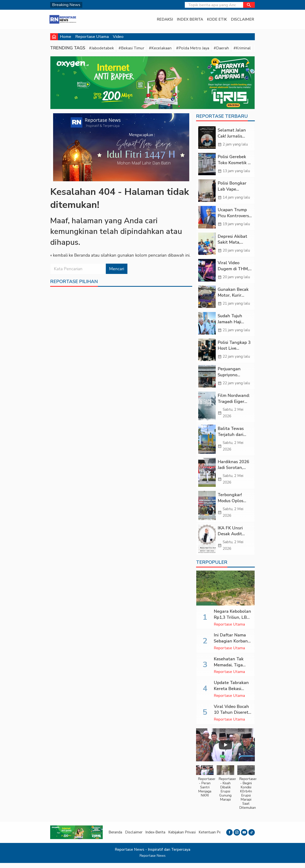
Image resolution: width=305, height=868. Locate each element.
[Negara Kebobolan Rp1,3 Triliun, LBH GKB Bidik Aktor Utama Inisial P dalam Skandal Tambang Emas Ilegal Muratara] (225, 593)
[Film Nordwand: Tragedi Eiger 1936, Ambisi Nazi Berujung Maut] (207, 409)
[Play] (225, 750)
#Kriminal (247, 48)
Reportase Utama (92, 37)
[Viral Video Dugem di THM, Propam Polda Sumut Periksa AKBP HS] (207, 272)
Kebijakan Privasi (185, 837)
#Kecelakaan (163, 48)
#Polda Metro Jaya (196, 48)
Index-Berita (158, 837)
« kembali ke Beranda (71, 256)
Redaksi (163, 20)
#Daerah (226, 48)
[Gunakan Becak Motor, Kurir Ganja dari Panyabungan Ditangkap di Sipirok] (207, 298)
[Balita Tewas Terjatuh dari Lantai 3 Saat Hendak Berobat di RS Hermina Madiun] (207, 443)
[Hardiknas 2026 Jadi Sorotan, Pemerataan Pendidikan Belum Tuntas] (207, 476)
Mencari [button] (117, 269)
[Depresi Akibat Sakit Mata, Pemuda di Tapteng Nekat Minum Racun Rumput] (207, 245)
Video (118, 37)
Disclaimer (241, 20)
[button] (249, 5)
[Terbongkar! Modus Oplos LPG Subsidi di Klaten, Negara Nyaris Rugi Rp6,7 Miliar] (207, 510)
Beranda (116, 837)
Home (66, 37)
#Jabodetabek (102, 48)
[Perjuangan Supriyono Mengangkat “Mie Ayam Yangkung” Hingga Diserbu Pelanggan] (207, 379)
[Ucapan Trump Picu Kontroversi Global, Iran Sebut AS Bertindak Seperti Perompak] (207, 218)
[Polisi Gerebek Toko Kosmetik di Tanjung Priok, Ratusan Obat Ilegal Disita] (207, 165)
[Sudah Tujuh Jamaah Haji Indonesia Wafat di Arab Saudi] (207, 325)
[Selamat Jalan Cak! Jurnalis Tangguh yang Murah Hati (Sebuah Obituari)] (207, 138)
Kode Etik (216, 20)
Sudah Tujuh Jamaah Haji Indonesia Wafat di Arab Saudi (234, 327)
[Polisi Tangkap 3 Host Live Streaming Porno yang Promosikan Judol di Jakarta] (207, 352)
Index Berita (188, 20)
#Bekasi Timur (133, 48)
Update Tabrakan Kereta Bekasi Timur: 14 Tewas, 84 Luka (231, 697)
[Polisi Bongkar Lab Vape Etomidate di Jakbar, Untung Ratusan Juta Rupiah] (207, 191)
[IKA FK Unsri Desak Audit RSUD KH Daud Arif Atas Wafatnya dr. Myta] (207, 543)
